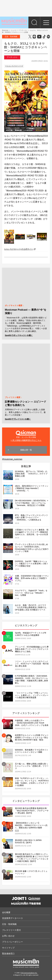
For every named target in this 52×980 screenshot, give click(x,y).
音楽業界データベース (12, 918)
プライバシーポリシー (12, 942)
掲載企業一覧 (26, 450)
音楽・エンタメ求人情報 (26, 434)
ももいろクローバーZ (15, 66)
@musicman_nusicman (12, 459)
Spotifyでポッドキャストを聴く (19, 335)
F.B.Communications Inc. (29, 973)
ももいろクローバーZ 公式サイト (20, 249)
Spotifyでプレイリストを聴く (18, 419)
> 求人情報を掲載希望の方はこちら (26, 440)
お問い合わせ (8, 936)
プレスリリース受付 (11, 930)
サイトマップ (8, 948)
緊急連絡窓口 (8, 954)
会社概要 (6, 912)
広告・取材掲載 (11, 37)
